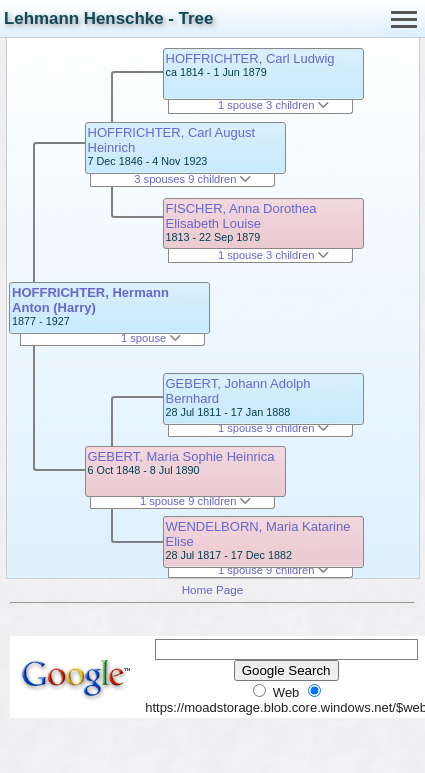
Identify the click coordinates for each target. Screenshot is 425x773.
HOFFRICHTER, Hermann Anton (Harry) (90, 300)
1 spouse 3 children (274, 105)
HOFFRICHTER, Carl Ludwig (250, 58)
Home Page (213, 589)
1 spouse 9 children (196, 501)
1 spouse (151, 338)
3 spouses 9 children (192, 179)
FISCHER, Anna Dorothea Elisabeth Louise (241, 216)
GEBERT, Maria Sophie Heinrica (181, 456)
